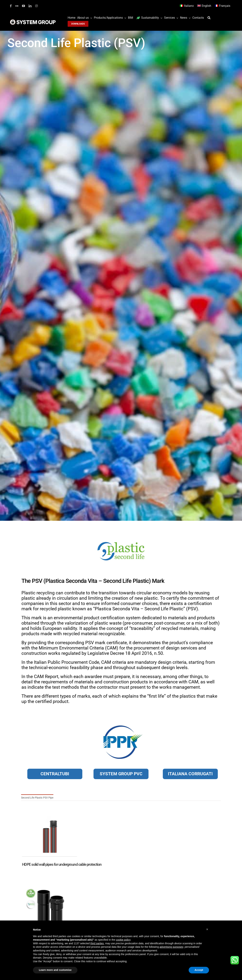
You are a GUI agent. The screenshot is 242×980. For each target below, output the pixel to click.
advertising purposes (171, 947)
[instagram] (36, 6)
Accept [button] (199, 970)
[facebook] (11, 6)
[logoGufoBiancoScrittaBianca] (33, 20)
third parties (97, 943)
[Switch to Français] (223, 6)
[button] (207, 929)
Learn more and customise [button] (55, 970)
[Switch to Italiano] (187, 6)
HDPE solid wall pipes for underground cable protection (62, 864)
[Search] (210, 18)
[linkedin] (30, 6)
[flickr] (17, 6)
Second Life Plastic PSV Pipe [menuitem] (37, 798)
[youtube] (23, 6)
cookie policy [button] (123, 940)
